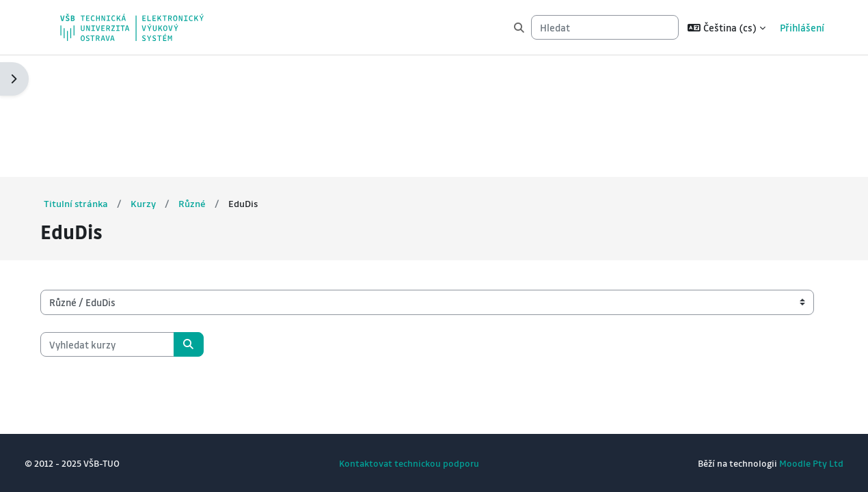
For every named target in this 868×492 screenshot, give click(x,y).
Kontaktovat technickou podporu (409, 463)
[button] (727, 27)
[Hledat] (605, 28)
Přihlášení (802, 27)
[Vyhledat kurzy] (126, 222)
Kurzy (164, 81)
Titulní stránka (96, 81)
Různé (213, 81)
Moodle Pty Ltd (792, 463)
